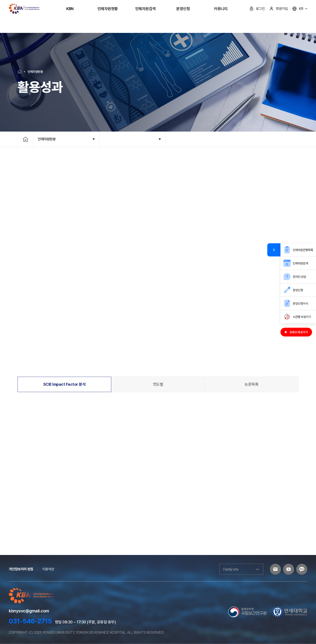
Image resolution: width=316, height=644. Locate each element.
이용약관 (48, 569)
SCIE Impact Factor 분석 (65, 384)
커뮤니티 (221, 9)
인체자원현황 (108, 9)
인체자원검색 (145, 9)
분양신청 (183, 9)
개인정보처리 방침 (21, 569)
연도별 (158, 384)
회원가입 (278, 9)
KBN (70, 9)
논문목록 (251, 384)
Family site (241, 569)
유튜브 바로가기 (296, 332)
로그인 (257, 9)
